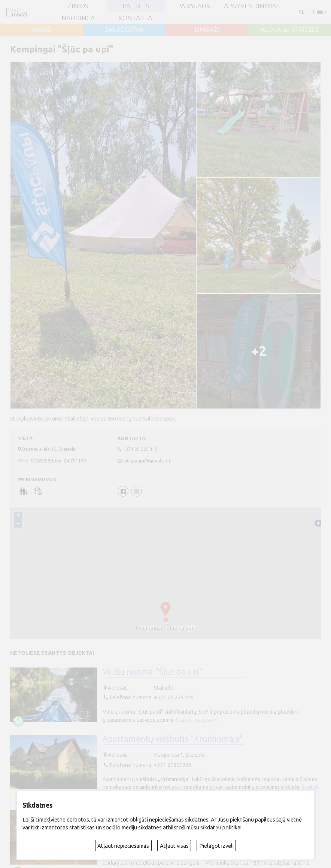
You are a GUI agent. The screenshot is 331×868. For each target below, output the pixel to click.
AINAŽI (42, 29)
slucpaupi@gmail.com (148, 461)
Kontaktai (136, 18)
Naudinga (78, 18)
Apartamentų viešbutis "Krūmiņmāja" (173, 739)
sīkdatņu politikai (221, 827)
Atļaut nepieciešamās (123, 846)
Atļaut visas (174, 846)
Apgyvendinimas (252, 6)
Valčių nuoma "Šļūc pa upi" (153, 672)
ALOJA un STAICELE (290, 29)
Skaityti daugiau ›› (197, 720)
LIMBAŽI (207, 29)
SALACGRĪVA (124, 29)
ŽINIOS (78, 6)
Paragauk (194, 6)
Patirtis (136, 6)
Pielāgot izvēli (216, 846)
